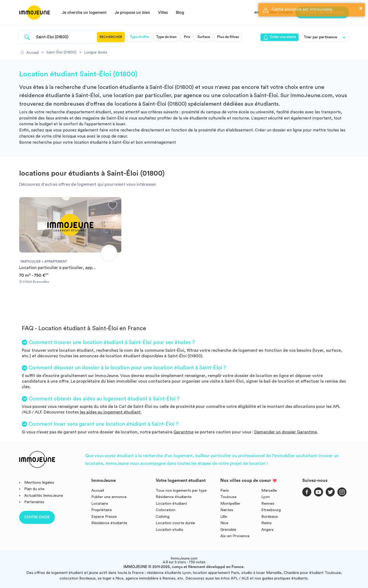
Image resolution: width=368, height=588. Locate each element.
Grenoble (228, 530)
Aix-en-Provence (235, 536)
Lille (224, 517)
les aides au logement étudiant (110, 412)
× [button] (361, 8)
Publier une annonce (109, 497)
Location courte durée (175, 523)
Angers (267, 530)
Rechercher (111, 37)
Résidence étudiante (109, 523)
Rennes (268, 504)
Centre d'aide (37, 517)
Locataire (100, 504)
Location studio (169, 530)
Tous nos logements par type (181, 490)
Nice (224, 523)
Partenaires (34, 502)
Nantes (227, 510)
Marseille (269, 490)
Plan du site (34, 489)
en (257, 12)
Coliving (163, 517)
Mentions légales (39, 483)
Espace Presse (104, 517)
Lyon (266, 497)
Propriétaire (102, 510)
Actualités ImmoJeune (44, 496)
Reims (266, 523)
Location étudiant (171, 504)
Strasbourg (271, 510)
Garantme (183, 432)
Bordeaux (270, 517)
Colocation (166, 510)
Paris (225, 490)
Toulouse (228, 497)
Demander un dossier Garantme (286, 432)
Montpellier (230, 504)
